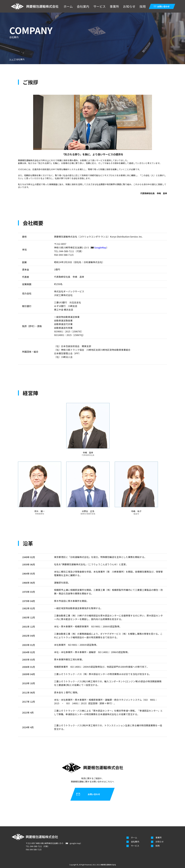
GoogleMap (100, 247)
